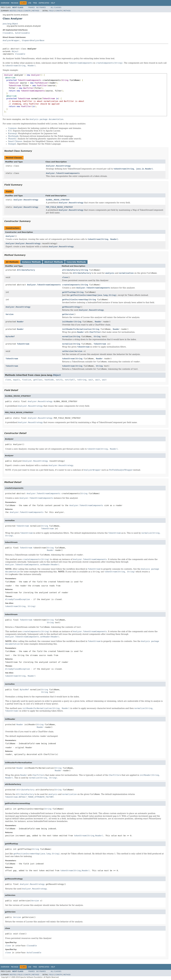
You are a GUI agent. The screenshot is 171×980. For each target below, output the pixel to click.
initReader (68, 322)
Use (30, 3)
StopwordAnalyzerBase (33, 40)
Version (10, 314)
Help (53, 3)
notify (59, 380)
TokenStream (23, 344)
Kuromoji (12, 133)
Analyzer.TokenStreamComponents (63, 173)
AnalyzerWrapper (11, 40)
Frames (31, 7)
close (65, 277)
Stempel (12, 144)
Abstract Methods (54, 262)
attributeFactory (71, 270)
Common (12, 128)
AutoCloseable (22, 33)
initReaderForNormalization (77, 329)
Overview (5, 3)
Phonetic (12, 139)
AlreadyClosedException (18, 599)
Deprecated (44, 3)
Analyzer (10, 236)
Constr (27, 11)
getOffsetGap (69, 292)
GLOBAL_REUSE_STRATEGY (58, 200)
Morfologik (13, 136)
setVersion (68, 351)
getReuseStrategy (71, 307)
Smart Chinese (15, 141)
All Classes (56, 7)
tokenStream (68, 359)
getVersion (68, 314)
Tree (35, 3)
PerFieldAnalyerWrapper (121, 470)
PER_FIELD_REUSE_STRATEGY (59, 207)
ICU (10, 131)
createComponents (71, 285)
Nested (13, 11)
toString (82, 380)
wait (91, 380)
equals (16, 380)
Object (15, 51)
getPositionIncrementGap (75, 300)
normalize (67, 336)
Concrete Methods (76, 262)
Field (20, 11)
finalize (27, 380)
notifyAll (70, 380)
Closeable (8, 33)
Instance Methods (31, 262)
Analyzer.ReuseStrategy (58, 166)
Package (15, 3)
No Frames (41, 7)
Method (36, 11)
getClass (38, 380)
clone (8, 380)
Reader (20, 322)
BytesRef (10, 336)
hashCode (49, 380)
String (85, 270)
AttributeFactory (26, 270)
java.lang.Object (10, 24)
